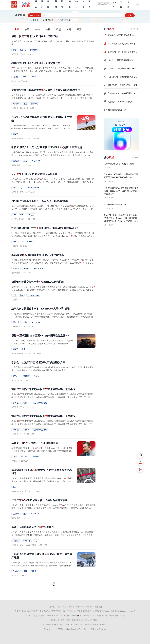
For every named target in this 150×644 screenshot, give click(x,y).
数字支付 (25, 457)
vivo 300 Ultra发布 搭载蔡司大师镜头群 (34, 174)
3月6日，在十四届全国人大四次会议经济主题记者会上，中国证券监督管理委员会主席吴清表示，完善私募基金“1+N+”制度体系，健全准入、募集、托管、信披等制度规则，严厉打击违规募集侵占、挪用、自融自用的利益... (53, 535)
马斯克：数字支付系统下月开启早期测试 (35, 443)
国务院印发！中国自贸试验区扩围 (123, 85)
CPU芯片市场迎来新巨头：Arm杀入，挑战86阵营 (40, 201)
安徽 (25, 571)
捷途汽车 (16, 268)
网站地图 (89, 607)
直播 (48, 29)
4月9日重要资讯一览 (117, 110)
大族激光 (16, 104)
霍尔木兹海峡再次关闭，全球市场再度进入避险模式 (123, 44)
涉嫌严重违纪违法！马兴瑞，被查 (119, 164)
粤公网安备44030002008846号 (123, 611)
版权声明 (80, 607)
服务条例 (61, 607)
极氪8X (23, 50)
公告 (38, 29)
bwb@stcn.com (70, 616)
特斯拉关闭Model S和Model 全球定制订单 (36, 63)
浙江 (23, 349)
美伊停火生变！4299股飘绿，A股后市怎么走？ (123, 93)
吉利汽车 (16, 403)
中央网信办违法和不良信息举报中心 (93, 616)
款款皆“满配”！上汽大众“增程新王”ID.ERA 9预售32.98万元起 (47, 147)
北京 (25, 514)
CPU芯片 (31, 215)
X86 (21, 215)
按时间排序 (48, 20)
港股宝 (15, 134)
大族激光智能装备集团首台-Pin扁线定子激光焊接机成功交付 (46, 90)
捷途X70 (27, 268)
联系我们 (70, 607)
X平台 (15, 457)
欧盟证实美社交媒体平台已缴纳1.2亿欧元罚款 (38, 282)
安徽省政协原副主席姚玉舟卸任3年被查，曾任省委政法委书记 (123, 35)
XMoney (35, 457)
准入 (36, 541)
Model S (25, 77)
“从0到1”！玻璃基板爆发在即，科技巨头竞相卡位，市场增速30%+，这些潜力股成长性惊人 (123, 60)
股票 (79, 29)
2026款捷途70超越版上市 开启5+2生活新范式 (37, 255)
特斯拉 (15, 77)
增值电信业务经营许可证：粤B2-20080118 (58, 611)
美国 (22, 295)
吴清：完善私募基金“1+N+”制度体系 (33, 527)
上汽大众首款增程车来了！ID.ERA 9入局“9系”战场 (40, 309)
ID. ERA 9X (35, 161)
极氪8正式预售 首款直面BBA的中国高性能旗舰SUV (41, 336)
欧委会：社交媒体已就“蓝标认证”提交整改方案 (38, 362)
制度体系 (27, 541)
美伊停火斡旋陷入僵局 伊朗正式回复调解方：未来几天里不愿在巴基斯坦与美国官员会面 (121, 191)
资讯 (27, 29)
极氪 (14, 50)
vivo (14, 188)
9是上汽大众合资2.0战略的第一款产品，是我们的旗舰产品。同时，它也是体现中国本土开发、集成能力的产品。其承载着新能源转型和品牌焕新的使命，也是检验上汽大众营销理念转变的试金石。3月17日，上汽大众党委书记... (53, 317)
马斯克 (37, 376)
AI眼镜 (34, 571)
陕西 (14, 487)
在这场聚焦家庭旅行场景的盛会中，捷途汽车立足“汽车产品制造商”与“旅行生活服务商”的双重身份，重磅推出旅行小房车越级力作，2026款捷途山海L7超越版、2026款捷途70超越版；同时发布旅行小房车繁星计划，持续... (52, 263)
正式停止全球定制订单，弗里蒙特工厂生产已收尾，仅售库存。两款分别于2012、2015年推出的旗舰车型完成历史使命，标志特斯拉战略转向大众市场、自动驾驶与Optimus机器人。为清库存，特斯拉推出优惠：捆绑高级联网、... (53, 71)
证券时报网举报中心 (117, 616)
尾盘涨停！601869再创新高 (120, 102)
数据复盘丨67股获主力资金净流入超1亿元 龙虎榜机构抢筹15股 (123, 69)
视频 (58, 29)
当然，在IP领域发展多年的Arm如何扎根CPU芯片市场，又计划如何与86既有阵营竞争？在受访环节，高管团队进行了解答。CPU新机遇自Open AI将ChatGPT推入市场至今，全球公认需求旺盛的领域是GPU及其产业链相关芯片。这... (53, 209)
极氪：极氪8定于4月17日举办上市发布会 (35, 36)
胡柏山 (30, 242)
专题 (69, 29)
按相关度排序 (64, 20)
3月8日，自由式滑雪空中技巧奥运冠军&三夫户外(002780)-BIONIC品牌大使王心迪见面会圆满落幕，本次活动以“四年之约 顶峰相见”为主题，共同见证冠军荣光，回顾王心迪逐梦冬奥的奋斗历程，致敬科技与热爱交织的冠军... (53, 508)
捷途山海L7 (39, 268)
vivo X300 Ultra (33, 188)
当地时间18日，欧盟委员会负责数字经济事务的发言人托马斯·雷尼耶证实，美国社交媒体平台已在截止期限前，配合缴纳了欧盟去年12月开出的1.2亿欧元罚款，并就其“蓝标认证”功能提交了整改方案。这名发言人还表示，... (53, 290)
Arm (14, 215)
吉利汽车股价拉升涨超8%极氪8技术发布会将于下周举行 (43, 389)
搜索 (130, 15)
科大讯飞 (16, 571)
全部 (17, 29)
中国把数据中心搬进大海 (115, 205)
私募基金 (16, 541)
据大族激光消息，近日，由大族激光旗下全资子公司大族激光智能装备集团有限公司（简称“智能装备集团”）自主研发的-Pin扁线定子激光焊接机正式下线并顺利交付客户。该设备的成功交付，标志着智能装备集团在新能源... (53, 98)
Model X (35, 77)
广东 (21, 188)
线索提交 (98, 607)
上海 (25, 161)
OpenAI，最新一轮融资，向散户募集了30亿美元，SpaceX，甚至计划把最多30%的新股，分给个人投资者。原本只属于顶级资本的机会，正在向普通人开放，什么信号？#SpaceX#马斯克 (121, 221)
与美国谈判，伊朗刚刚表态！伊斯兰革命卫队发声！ (123, 77)
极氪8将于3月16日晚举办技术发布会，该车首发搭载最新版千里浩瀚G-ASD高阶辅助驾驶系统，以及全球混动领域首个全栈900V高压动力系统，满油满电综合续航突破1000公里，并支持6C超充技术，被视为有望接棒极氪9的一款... (53, 397)
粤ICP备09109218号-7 (31, 611)
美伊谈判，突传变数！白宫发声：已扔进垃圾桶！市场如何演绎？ (123, 52)
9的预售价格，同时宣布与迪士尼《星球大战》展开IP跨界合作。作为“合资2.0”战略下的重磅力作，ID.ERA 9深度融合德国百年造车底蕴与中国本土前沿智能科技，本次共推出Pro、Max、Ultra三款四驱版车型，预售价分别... (53, 155)
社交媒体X (26, 376)
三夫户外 (16, 514)
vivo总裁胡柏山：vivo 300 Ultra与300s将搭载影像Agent (45, 228)
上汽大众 (16, 161)
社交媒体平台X (33, 295)
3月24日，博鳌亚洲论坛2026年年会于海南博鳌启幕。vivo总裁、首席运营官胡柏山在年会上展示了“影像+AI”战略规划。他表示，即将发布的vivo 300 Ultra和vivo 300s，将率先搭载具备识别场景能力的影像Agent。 (53, 236)
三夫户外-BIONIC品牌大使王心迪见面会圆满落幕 (39, 500)
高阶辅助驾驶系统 (40, 403)
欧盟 (14, 295)
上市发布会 (34, 50)
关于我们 (52, 607)
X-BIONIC (35, 514)
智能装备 (35, 104)
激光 (25, 104)
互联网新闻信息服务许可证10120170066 (93, 611)
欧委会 (15, 376)
